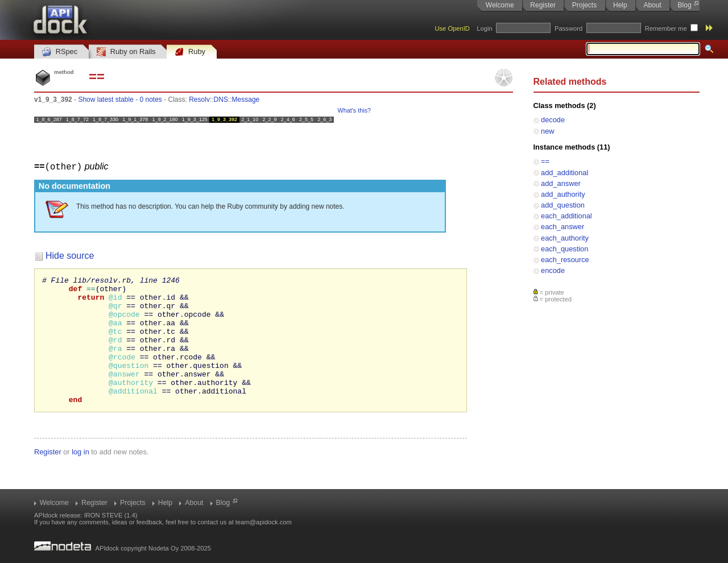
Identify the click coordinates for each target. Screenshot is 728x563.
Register (543, 5)
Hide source (70, 255)
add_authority (563, 194)
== (545, 161)
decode (553, 120)
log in (80, 477)
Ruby (190, 52)
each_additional (566, 216)
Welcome (500, 5)
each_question (564, 249)
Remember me (666, 28)
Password (568, 28)
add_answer (561, 183)
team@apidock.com (264, 522)
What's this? (354, 110)
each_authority (565, 238)
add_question (563, 205)
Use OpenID (452, 28)
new (547, 131)
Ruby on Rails (126, 52)
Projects (584, 5)
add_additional (564, 173)
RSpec (60, 52)
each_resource (565, 260)
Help (620, 5)
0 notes (150, 100)
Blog (685, 5)
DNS (221, 100)
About (652, 5)
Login (484, 28)
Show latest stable (106, 100)
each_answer (562, 227)
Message (246, 100)
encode (553, 270)
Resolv (199, 100)
